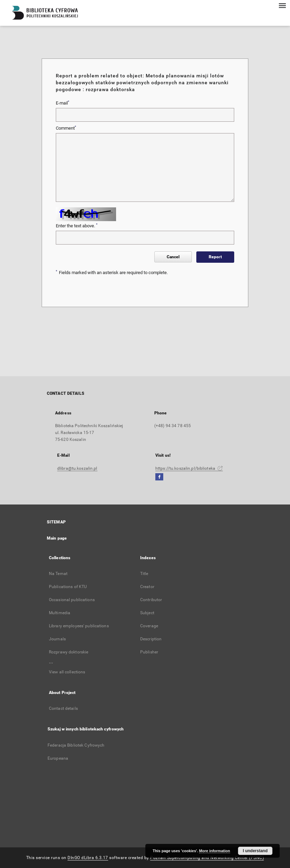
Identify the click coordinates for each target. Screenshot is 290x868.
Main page (57, 538)
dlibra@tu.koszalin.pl (77, 468)
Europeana (58, 758)
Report (215, 257)
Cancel (173, 257)
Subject (147, 613)
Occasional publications (72, 600)
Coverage (149, 626)
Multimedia (60, 613)
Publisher (149, 652)
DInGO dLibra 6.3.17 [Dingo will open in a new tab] (88, 858)
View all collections (67, 672)
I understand (255, 851)
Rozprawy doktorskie (69, 652)
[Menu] (282, 6)
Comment (66, 128)
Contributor (151, 600)
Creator (147, 587)
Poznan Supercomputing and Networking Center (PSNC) (207, 858)
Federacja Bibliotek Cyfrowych (76, 745)
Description (151, 639)
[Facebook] (159, 477)
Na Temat (58, 574)
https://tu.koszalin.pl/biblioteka (189, 468)
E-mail (63, 103)
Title (144, 574)
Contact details (63, 708)
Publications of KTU (68, 587)
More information (215, 851)
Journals (57, 639)
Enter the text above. (77, 226)
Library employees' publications (79, 626)
